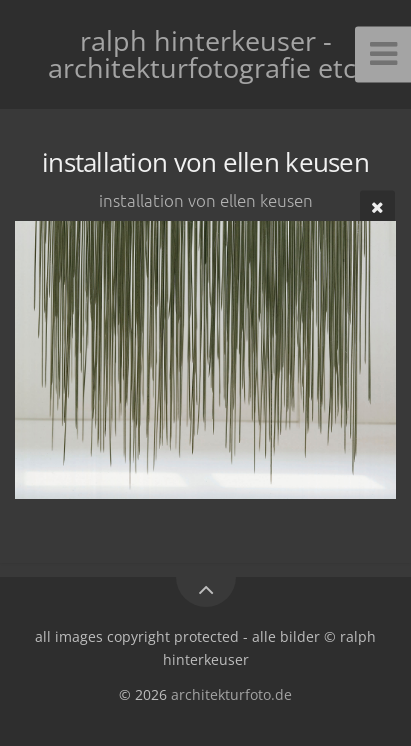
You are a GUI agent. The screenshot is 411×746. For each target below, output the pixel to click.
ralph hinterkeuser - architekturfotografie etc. (205, 54)
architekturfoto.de (231, 694)
